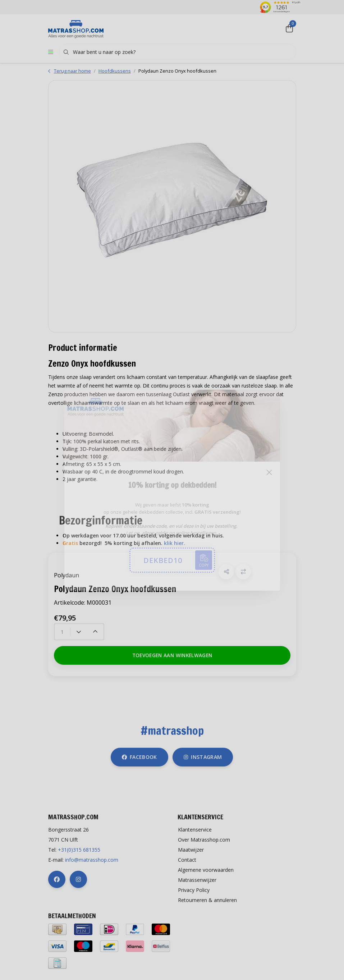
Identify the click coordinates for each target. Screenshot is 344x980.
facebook (139, 757)
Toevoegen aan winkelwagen (172, 655)
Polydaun (66, 575)
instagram (203, 757)
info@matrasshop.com (92, 860)
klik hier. (175, 543)
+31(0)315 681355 (79, 850)
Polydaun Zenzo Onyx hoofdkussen (177, 71)
